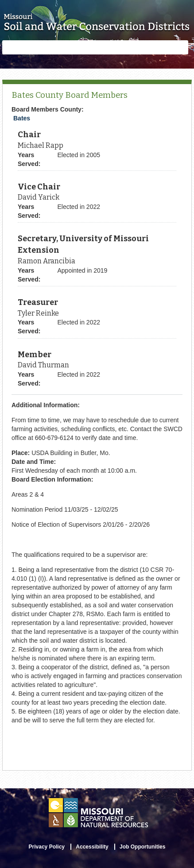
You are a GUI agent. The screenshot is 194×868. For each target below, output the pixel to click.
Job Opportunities (142, 847)
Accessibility (92, 847)
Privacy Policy (47, 847)
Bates (22, 118)
